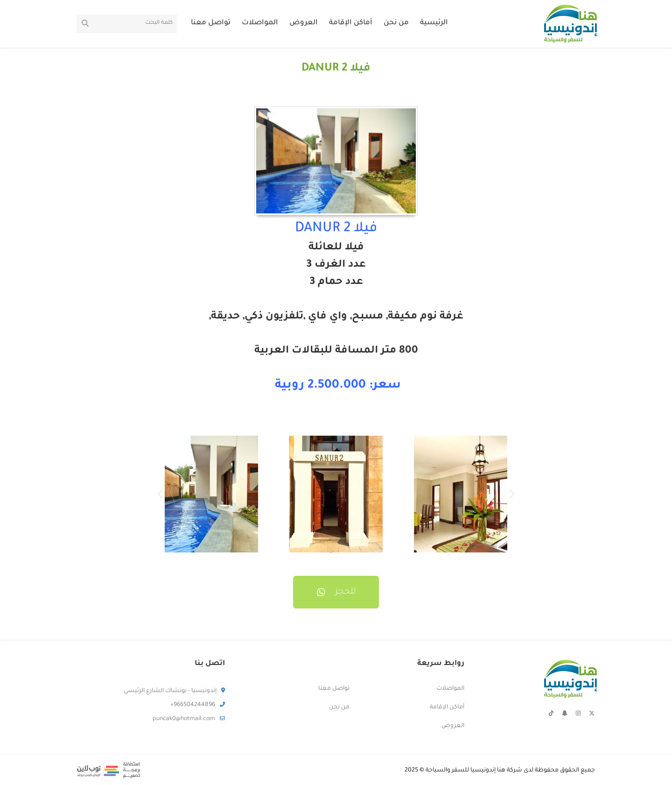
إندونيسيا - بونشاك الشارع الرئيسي (174, 691)
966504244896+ (198, 705)
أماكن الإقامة (351, 23)
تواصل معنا (211, 23)
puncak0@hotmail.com (189, 719)
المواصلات (260, 23)
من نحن (396, 23)
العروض (304, 23)
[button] (160, 494)
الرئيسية (434, 23)
